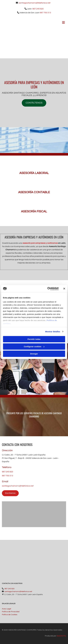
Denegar (34, 354)
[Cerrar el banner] (64, 289)
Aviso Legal (6, 609)
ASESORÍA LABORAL (34, 173)
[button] (34, 103)
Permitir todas (34, 339)
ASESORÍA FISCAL (34, 211)
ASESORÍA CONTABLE (34, 192)
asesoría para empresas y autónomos (40, 243)
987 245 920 (38, 9)
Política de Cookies (10, 615)
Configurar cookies (34, 346)
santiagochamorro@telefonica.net (35, 3)
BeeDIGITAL (61, 636)
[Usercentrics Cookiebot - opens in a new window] (47, 289)
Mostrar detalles (53, 332)
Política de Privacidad (11, 612)
